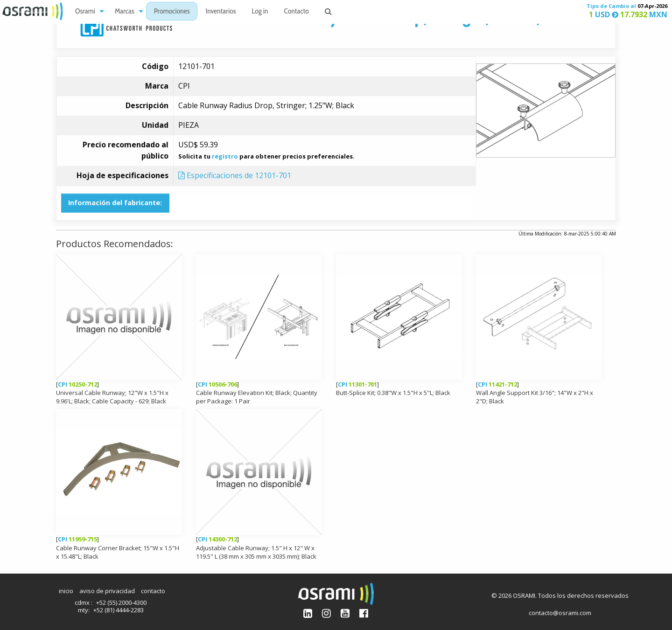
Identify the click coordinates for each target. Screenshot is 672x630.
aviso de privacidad (107, 591)
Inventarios (220, 12)
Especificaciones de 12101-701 (235, 175)
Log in (260, 12)
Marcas (125, 12)
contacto (153, 591)
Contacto (297, 12)
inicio (66, 591)
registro (225, 156)
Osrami (85, 12)
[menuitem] (87, 11)
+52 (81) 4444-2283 (119, 610)
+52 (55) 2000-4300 (121, 602)
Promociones (172, 12)
